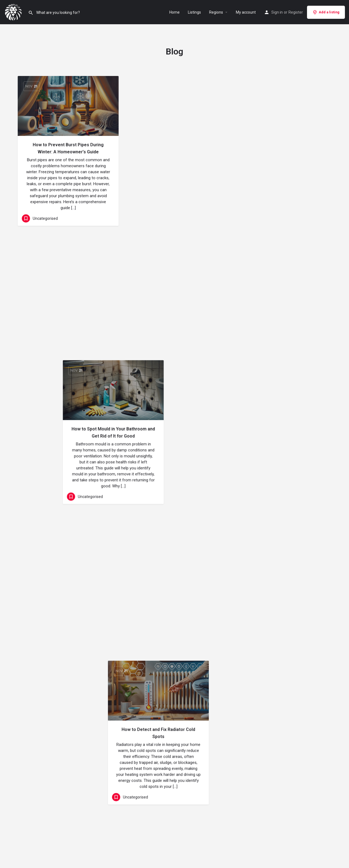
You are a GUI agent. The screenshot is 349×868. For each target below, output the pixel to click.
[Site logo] (14, 12)
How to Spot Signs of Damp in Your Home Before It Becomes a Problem (68, 459)
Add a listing (326, 12)
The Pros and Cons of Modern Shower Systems (175, 590)
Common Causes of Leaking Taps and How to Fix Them (174, 298)
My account (246, 12)
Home (174, 12)
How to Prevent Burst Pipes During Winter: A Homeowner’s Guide (68, 148)
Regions (216, 12)
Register (296, 12)
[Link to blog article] (68, 106)
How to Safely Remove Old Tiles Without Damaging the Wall (281, 453)
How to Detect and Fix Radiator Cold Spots (281, 148)
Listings (194, 12)
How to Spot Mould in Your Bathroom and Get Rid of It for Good (174, 148)
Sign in (277, 12)
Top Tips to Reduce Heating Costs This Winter (281, 298)
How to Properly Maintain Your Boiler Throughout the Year (174, 441)
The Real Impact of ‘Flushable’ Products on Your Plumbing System (68, 304)
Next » (185, 692)
